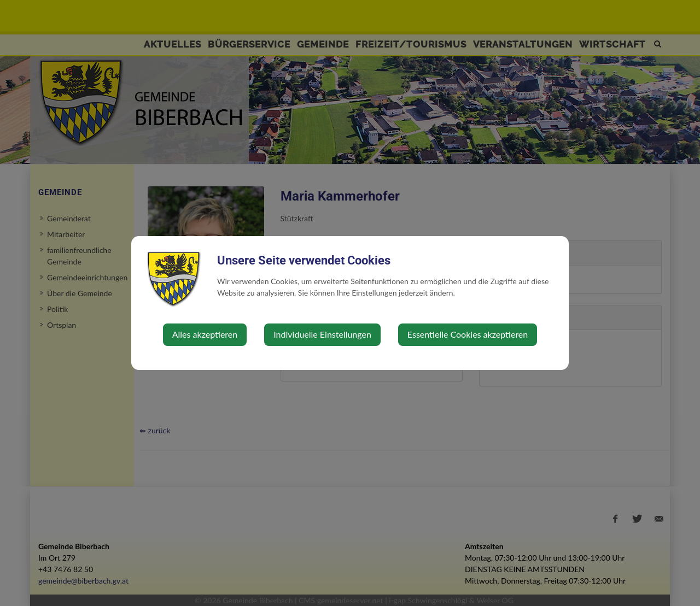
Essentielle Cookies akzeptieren (468, 334)
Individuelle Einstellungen (322, 334)
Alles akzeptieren (205, 334)
